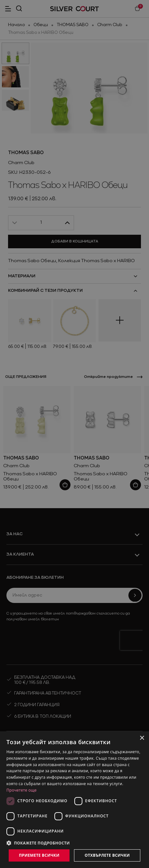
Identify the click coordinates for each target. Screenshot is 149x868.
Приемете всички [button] (39, 855)
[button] (74, 843)
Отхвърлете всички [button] (107, 855)
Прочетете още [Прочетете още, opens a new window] (22, 790)
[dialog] (74, 800)
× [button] (142, 738)
